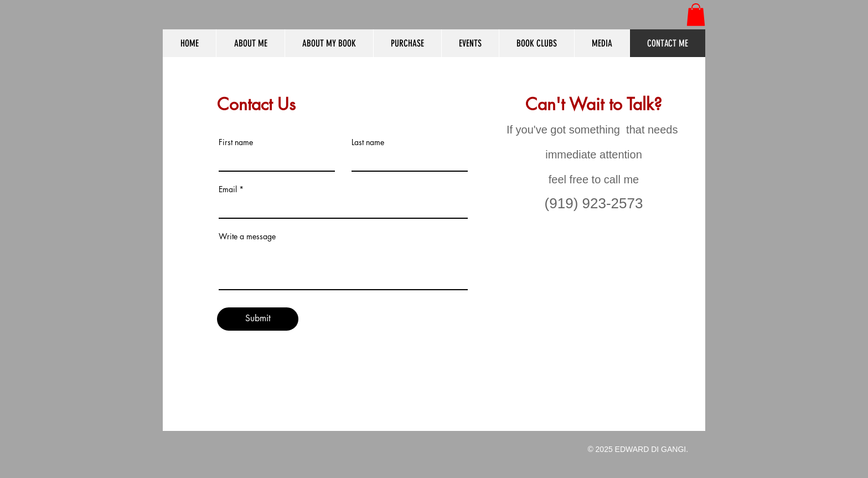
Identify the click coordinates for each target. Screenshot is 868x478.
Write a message (247, 237)
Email (228, 189)
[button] (696, 15)
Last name (368, 142)
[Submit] (258, 319)
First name (236, 142)
